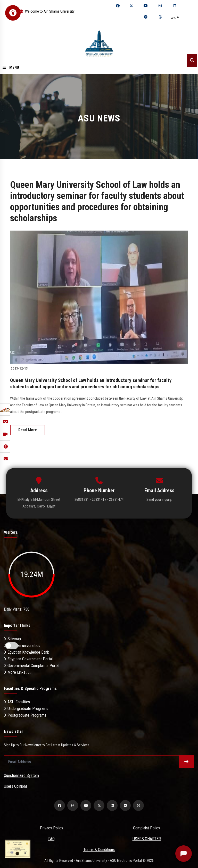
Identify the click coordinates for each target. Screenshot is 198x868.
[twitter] (131, 6)
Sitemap (12, 638)
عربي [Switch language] (175, 17)
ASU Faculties (17, 701)
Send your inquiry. (159, 499)
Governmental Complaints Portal (32, 665)
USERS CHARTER (147, 838)
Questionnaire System (21, 775)
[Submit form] (186, 761)
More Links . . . (17, 672)
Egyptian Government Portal (28, 658)
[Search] (192, 60)
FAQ (51, 838)
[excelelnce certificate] (18, 848)
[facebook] (118, 6)
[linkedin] (175, 6)
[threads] (160, 17)
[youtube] (146, 6)
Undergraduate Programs (26, 708)
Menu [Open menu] (11, 67)
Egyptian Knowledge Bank (26, 652)
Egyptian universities (22, 645)
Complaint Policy (147, 827)
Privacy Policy (52, 827)
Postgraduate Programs (25, 715)
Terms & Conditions (99, 849)
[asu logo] (99, 42)
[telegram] (146, 17)
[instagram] (160, 6)
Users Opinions (16, 786)
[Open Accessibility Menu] (13, 13)
